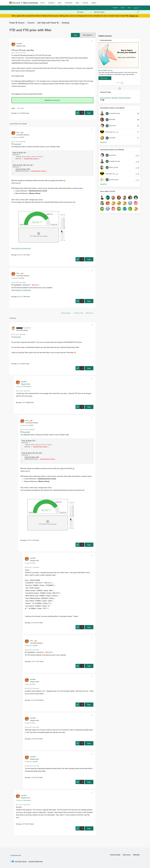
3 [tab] (119, 83)
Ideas (60, 3)
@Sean (27, 570)
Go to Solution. (55, 100)
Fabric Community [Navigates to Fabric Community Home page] (30, 3)
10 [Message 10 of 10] (31, 700)
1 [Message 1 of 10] (17, 113)
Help (129, 8)
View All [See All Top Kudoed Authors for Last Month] (103, 184)
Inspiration (51, 3)
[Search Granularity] (84, 12)
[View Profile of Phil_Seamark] (27, 328)
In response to (18, 137)
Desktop (66, 23)
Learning (85, 3)
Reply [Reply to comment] (89, 259)
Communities (68, 3)
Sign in (123, 8)
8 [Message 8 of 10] (17, 296)
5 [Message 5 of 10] (17, 255)
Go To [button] (136, 8)
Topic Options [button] (87, 35)
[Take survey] (107, 78)
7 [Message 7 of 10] (31, 777)
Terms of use (127, 855)
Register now (134, 16)
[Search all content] (116, 12)
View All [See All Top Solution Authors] (103, 142)
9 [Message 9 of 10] (31, 739)
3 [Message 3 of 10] (22, 824)
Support (94, 3)
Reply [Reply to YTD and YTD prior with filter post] (89, 113)
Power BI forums (17, 23)
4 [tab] (120, 83)
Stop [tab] (122, 83)
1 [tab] (116, 83)
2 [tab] (118, 83)
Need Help (20, 108)
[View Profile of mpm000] (19, 43)
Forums (43, 3)
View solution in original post (21, 248)
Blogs (77, 3)
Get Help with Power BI (48, 23)
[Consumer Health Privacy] (35, 861)
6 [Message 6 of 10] (31, 623)
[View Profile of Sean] (18, 132)
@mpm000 (17, 144)
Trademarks (136, 855)
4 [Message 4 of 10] (22, 402)
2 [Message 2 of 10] (17, 364)
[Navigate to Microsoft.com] (15, 3)
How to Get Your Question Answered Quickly (115, 98)
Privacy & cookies (115, 855)
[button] (75, 35)
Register (115, 8)
